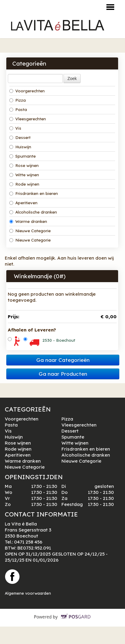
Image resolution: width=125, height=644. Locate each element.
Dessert (20, 137)
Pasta (18, 109)
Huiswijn (20, 147)
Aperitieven (23, 203)
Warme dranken (28, 221)
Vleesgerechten (28, 119)
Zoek (72, 79)
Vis (15, 128)
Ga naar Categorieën (63, 360)
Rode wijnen (24, 184)
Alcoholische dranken (33, 212)
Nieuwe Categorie (30, 231)
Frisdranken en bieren (34, 193)
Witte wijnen (24, 175)
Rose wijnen (24, 165)
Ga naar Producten (63, 374)
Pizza (18, 100)
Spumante (22, 156)
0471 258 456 (28, 542)
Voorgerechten (27, 91)
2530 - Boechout (59, 340)
